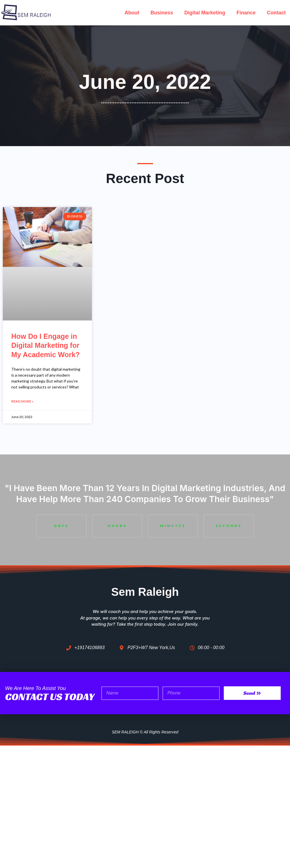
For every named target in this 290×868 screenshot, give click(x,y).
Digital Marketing (205, 13)
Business (162, 13)
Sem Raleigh (145, 591)
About (132, 13)
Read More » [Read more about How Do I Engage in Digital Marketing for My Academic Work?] (22, 402)
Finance (246, 13)
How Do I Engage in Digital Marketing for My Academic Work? (46, 345)
